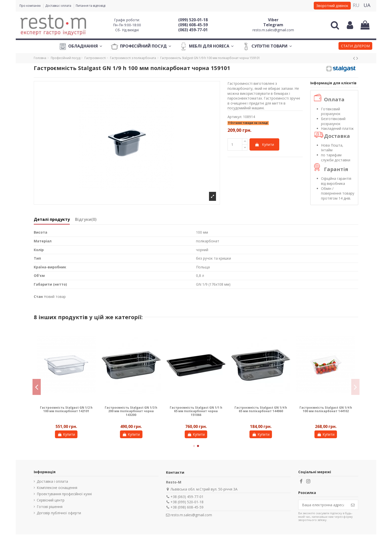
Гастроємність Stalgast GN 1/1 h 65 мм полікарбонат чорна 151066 (196, 411)
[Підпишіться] (353, 505)
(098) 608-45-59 (193, 25)
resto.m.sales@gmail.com (273, 30)
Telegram (273, 25)
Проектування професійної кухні (64, 494)
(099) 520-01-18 (193, 20)
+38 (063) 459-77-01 (187, 497)
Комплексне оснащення (57, 488)
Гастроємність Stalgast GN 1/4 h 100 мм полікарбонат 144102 (326, 409)
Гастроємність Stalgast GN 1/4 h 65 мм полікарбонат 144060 (261, 409)
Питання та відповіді (91, 6)
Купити (264, 144)
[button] (355, 47)
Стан (38, 297)
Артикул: (235, 117)
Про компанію (30, 6)
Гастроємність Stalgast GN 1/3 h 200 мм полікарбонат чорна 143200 (131, 411)
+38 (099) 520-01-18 (187, 502)
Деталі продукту (52, 220)
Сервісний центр (51, 500)
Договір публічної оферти (59, 513)
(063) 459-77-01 (193, 30)
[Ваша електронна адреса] (323, 505)
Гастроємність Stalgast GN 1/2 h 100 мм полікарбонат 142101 (66, 409)
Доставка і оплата (59, 6)
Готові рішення (50, 507)
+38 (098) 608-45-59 (187, 507)
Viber (273, 20)
